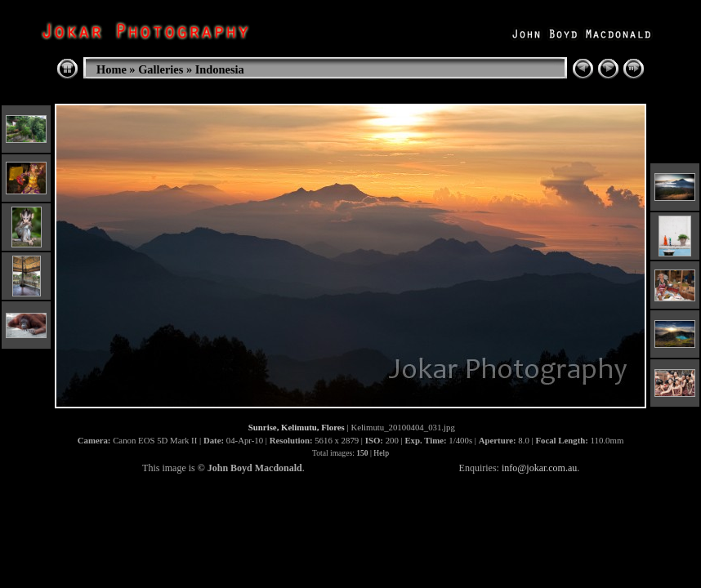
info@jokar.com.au (539, 468)
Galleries (161, 69)
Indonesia (220, 69)
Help (381, 453)
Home (112, 69)
